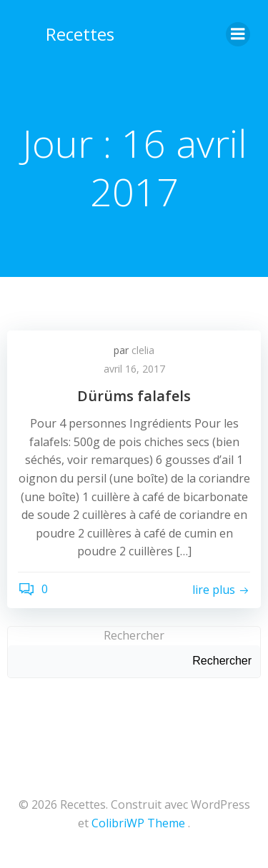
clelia (143, 350)
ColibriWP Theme (138, 823)
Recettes (80, 34)
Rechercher (134, 635)
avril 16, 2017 (134, 369)
